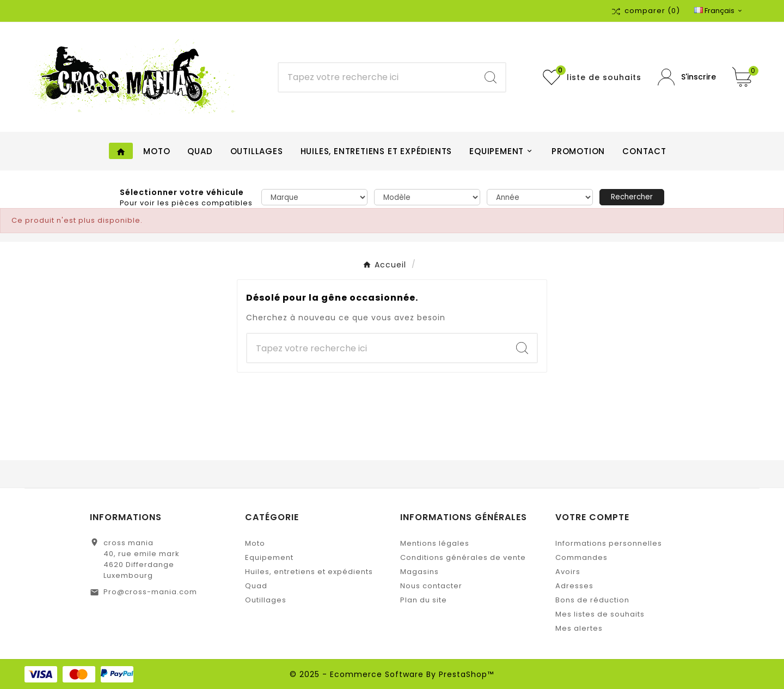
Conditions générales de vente (463, 557)
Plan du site (424, 600)
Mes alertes (579, 628)
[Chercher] (377, 77)
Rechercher (632, 197)
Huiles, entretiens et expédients (309, 572)
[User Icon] (687, 77)
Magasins (419, 572)
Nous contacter (431, 586)
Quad (256, 586)
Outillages (266, 600)
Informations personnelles (609, 543)
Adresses (574, 586)
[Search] (491, 77)
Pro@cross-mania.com (150, 592)
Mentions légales (435, 543)
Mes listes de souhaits (600, 614)
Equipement (269, 557)
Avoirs (568, 572)
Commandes (581, 557)
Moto (255, 543)
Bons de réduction (592, 600)
